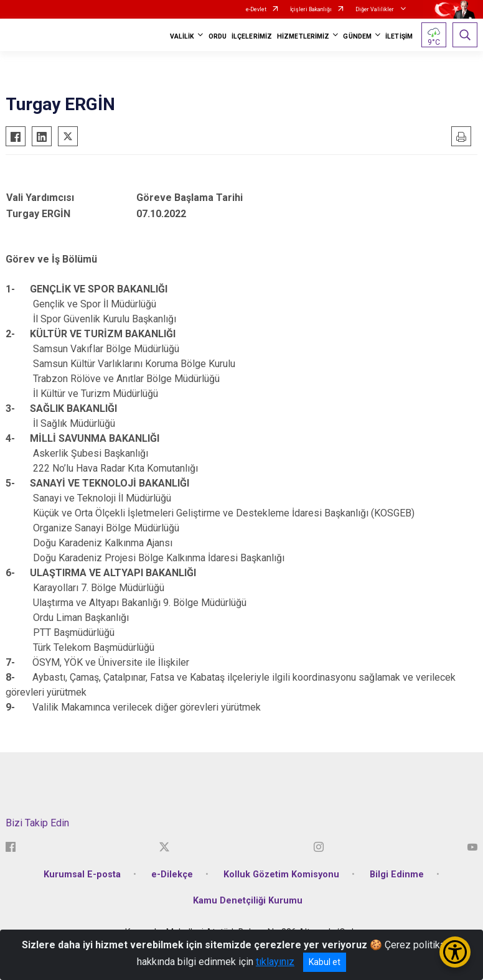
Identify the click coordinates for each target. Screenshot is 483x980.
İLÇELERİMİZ (252, 36)
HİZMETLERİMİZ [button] (303, 36)
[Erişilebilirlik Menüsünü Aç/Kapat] (455, 952)
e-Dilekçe (172, 875)
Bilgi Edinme (397, 875)
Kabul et (325, 962)
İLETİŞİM (399, 36)
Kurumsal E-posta (82, 875)
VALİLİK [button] (182, 36)
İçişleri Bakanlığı (311, 9)
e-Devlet (256, 9)
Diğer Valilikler (375, 9)
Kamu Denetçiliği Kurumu (248, 901)
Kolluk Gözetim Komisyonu (281, 875)
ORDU (218, 36)
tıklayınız (275, 962)
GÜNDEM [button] (357, 36)
